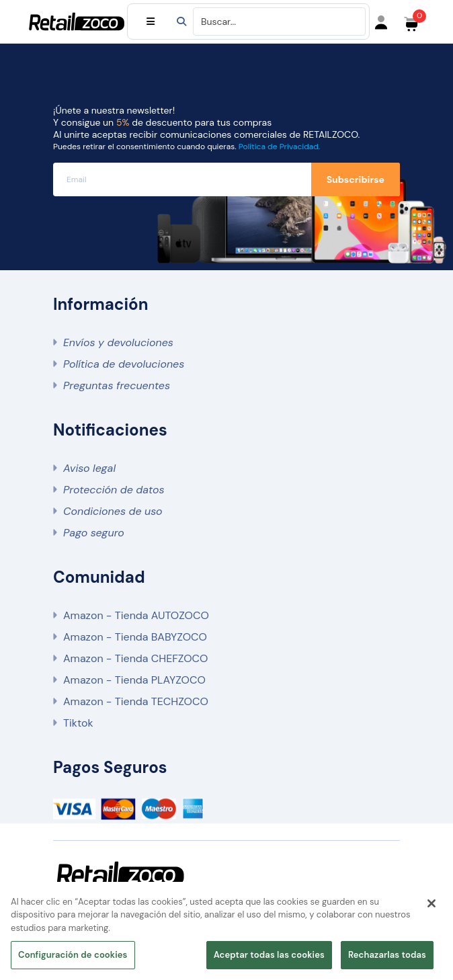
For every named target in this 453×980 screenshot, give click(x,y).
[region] (226, 931)
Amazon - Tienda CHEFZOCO (135, 658)
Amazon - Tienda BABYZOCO (135, 637)
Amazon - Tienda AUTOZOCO (136, 615)
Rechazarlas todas (387, 955)
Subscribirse (356, 179)
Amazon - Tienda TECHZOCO (136, 701)
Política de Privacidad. (279, 147)
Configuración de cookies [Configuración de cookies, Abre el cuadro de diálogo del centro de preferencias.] (73, 955)
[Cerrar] (431, 903)
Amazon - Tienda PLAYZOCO (134, 680)
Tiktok (78, 723)
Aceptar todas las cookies (269, 955)
